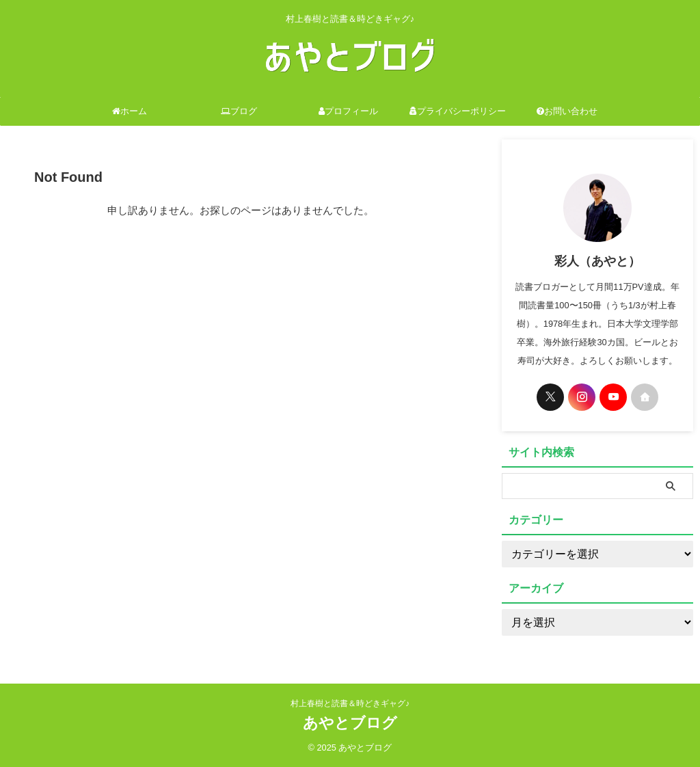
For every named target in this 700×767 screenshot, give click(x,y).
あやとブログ (350, 723)
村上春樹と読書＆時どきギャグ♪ (350, 703)
